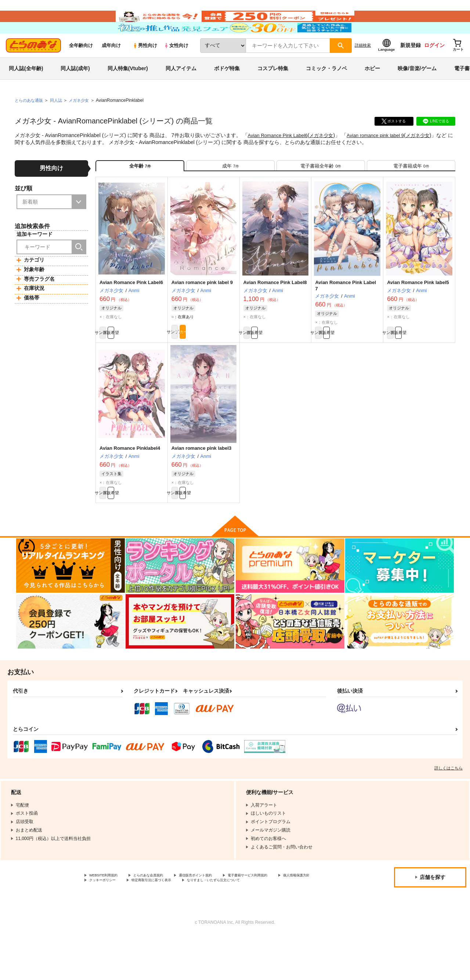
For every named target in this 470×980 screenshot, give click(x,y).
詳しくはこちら (449, 804)
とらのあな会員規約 (162, 912)
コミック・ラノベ (326, 90)
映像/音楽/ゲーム (417, 90)
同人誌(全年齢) (26, 90)
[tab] (230, 190)
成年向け (111, 67)
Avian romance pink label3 (202, 480)
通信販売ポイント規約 (220, 912)
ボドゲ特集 (227, 90)
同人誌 (59, 122)
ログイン (434, 67)
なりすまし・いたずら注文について (124, 924)
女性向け (176, 67)
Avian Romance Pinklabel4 (130, 480)
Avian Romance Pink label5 (418, 310)
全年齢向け (81, 67)
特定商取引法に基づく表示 (218, 918)
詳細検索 (363, 67)
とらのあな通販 (30, 122)
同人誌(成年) (75, 90)
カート (220, 362)
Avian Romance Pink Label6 (280, 157)
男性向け (145, 67)
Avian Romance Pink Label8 (275, 310)
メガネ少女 (327, 157)
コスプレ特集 (273, 90)
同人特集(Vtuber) (128, 90)
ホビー (372, 90)
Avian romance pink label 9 (384, 157)
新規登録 (411, 67)
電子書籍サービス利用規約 (284, 912)
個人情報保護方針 (107, 918)
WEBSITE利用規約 (108, 912)
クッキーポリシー (158, 918)
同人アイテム (181, 90)
